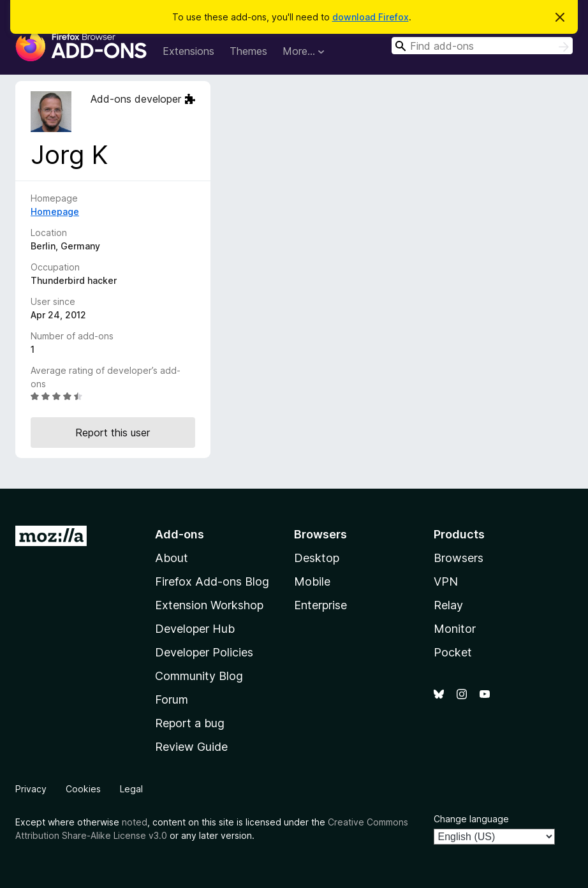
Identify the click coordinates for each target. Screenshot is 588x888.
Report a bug (190, 723)
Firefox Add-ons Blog (212, 581)
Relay (448, 605)
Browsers (459, 558)
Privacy (31, 789)
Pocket (453, 652)
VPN (446, 581)
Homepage (55, 211)
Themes (248, 51)
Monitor (455, 629)
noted (135, 822)
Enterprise (320, 605)
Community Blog (199, 676)
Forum (172, 699)
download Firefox (371, 17)
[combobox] (482, 46)
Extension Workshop (209, 605)
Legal (131, 789)
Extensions (188, 51)
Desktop (317, 558)
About (172, 558)
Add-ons (180, 534)
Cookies (83, 789)
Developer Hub (195, 629)
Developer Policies (204, 652)
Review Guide (191, 747)
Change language (471, 819)
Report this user (113, 433)
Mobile (312, 581)
